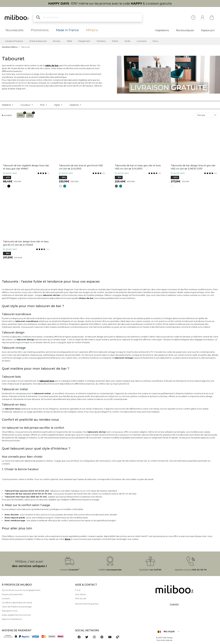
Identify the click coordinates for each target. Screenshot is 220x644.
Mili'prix (92, 30)
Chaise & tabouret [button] (38, 41)
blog (67, 539)
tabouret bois (47, 381)
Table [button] (69, 41)
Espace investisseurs (12, 619)
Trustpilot (174, 604)
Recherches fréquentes (87, 604)
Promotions (40, 30)
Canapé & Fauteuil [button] (14, 41)
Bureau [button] (57, 41)
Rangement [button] (84, 41)
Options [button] (74, 105)
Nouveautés (14, 30)
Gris (31, 114)
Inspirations (162, 30)
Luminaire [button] (142, 41)
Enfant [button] (115, 41)
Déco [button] (156, 41)
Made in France (67, 30)
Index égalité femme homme (16, 615)
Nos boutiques (185, 30)
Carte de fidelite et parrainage (17, 607)
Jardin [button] (127, 41)
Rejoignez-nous (10, 611)
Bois (22, 114)
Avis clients (80, 594)
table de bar (52, 65)
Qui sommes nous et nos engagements (21, 590)
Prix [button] (43, 105)
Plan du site (81, 598)
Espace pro (208, 30)
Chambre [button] (101, 41)
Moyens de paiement (12, 594)
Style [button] (57, 105)
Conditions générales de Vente (17, 603)
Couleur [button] (26, 105)
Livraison (6, 598)
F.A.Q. (78, 590)
